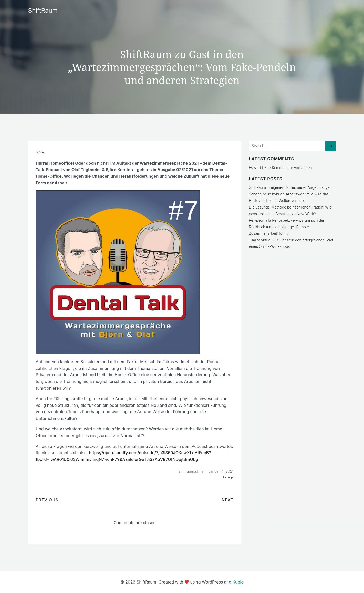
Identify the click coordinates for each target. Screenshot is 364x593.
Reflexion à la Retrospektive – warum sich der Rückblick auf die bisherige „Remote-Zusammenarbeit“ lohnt (287, 226)
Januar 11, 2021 (221, 471)
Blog (40, 151)
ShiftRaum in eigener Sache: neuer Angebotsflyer (290, 187)
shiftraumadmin (191, 471)
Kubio (238, 582)
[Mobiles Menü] (332, 10)
